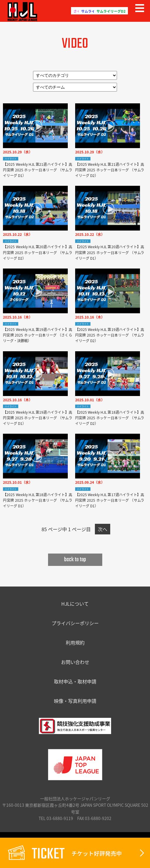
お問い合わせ (75, 662)
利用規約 (75, 642)
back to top (75, 560)
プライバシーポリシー (75, 623)
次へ (103, 529)
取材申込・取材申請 (75, 681)
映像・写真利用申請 (75, 701)
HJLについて (75, 604)
